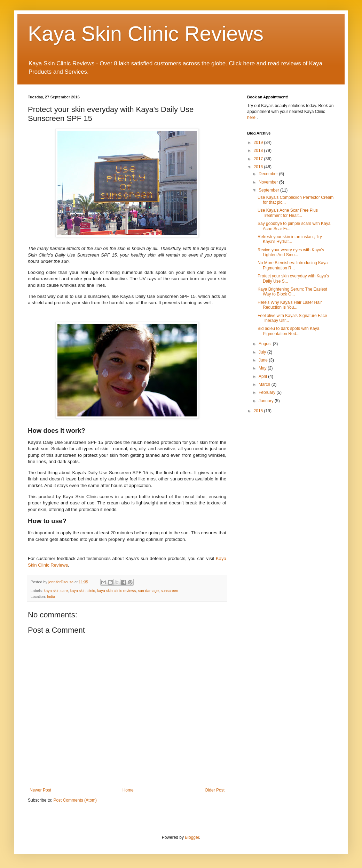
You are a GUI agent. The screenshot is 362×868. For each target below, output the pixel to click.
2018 (259, 151)
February (267, 392)
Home (128, 790)
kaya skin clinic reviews (117, 591)
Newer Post (40, 790)
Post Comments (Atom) (75, 800)
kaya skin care (56, 591)
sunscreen (170, 591)
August (266, 344)
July (263, 352)
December (269, 174)
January (267, 401)
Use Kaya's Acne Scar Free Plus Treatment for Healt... (288, 213)
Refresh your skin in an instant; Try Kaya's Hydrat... (290, 239)
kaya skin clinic (82, 591)
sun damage (148, 591)
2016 (259, 167)
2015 (259, 411)
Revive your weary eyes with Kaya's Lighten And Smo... (291, 252)
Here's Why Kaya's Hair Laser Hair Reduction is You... (290, 305)
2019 (259, 143)
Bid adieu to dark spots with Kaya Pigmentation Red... (288, 331)
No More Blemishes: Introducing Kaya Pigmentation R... (293, 265)
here (252, 117)
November (269, 182)
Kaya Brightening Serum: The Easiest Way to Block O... (292, 292)
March (265, 384)
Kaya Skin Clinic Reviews (146, 34)
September (269, 190)
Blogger (192, 837)
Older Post (215, 790)
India (51, 597)
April (263, 376)
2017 (259, 159)
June (264, 360)
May (263, 368)
